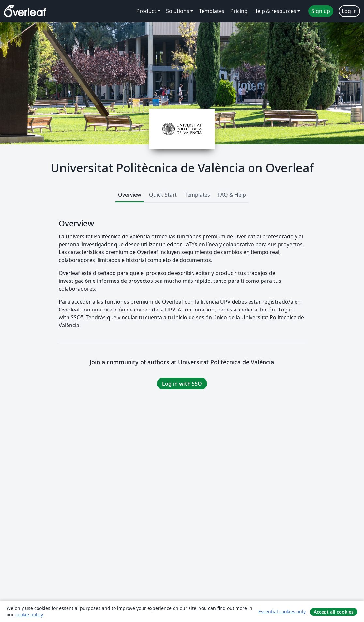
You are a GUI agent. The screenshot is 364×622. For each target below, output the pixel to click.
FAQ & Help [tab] (232, 195)
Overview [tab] (130, 195)
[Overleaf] (25, 11)
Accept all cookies (334, 612)
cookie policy (29, 615)
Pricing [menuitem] (239, 11)
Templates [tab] (197, 195)
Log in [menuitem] (349, 11)
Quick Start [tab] (163, 195)
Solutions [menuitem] (178, 11)
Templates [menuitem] (212, 11)
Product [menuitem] (146, 11)
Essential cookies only (282, 611)
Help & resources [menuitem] (275, 11)
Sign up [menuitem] (321, 11)
